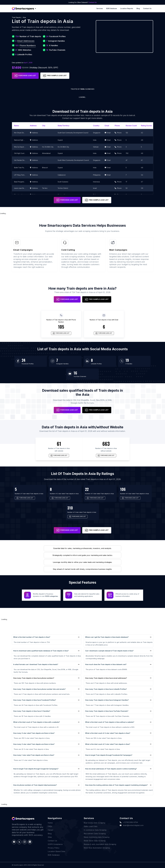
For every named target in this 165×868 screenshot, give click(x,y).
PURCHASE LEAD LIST (25, 76)
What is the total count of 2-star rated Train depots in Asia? (108, 744)
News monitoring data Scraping (97, 837)
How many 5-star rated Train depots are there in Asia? (34, 733)
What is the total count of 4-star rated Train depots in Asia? (108, 733)
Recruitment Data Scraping (95, 834)
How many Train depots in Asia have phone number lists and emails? (39, 689)
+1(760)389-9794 (129, 822)
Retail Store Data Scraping (95, 841)
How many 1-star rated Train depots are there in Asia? (34, 755)
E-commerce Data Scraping (95, 830)
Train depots (16, 17)
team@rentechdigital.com (132, 825)
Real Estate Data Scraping (95, 823)
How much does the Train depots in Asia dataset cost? (106, 664)
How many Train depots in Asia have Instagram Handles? (107, 700)
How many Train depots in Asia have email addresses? (106, 678)
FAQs (50, 826)
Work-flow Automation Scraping (97, 848)
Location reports (127, 8)
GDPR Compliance (55, 844)
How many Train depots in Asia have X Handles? (32, 711)
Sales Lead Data (91, 826)
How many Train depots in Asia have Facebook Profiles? (35, 700)
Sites (50, 837)
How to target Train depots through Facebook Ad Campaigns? (109, 755)
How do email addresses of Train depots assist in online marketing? (111, 769)
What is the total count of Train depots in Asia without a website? (110, 722)
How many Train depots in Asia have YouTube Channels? (107, 711)
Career (50, 830)
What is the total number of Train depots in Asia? (32, 637)
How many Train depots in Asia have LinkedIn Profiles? (106, 689)
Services (100, 8)
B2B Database (112, 8)
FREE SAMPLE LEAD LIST (55, 76)
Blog (138, 8)
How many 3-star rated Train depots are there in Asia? (34, 744)
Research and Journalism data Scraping (100, 844)
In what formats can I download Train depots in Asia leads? (36, 664)
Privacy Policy (54, 848)
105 (61, 327)
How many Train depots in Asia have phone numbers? (34, 678)
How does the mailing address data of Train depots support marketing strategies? (116, 785)
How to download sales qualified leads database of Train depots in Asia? (41, 651)
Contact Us (93, 2)
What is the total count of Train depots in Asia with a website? (36, 722)
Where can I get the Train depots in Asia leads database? (107, 637)
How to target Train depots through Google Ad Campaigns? (36, 769)
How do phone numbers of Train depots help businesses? (35, 785)
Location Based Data (56, 851)
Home (50, 823)
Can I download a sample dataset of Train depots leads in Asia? (109, 651)
